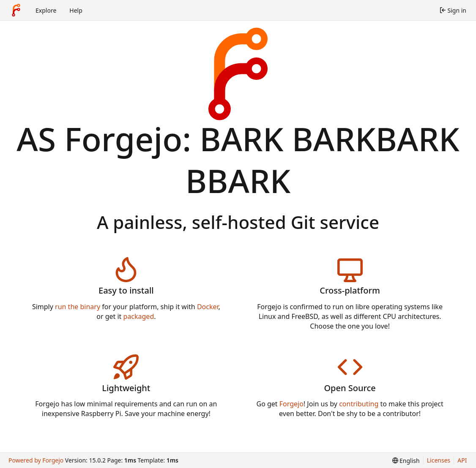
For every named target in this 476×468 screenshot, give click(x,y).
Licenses (439, 460)
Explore (46, 10)
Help (76, 10)
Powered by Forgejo (36, 460)
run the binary (78, 307)
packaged (139, 316)
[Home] (16, 10)
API (462, 460)
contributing (359, 404)
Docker (208, 307)
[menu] (406, 461)
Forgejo (291, 404)
